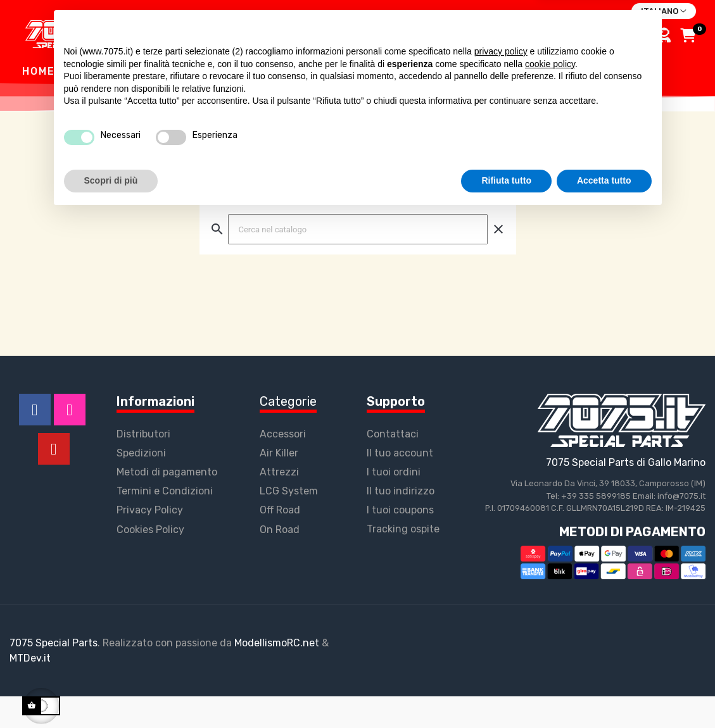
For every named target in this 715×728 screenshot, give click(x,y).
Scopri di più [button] (111, 693)
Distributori (143, 466)
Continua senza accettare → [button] (592, 539)
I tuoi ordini (394, 504)
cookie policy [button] (550, 577)
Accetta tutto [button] (604, 693)
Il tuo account (400, 485)
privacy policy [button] (501, 564)
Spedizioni (141, 485)
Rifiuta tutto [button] (506, 693)
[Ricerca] (358, 261)
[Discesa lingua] (664, 11)
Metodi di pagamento (167, 504)
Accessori (283, 466)
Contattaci (393, 466)
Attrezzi (279, 504)
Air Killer (279, 485)
